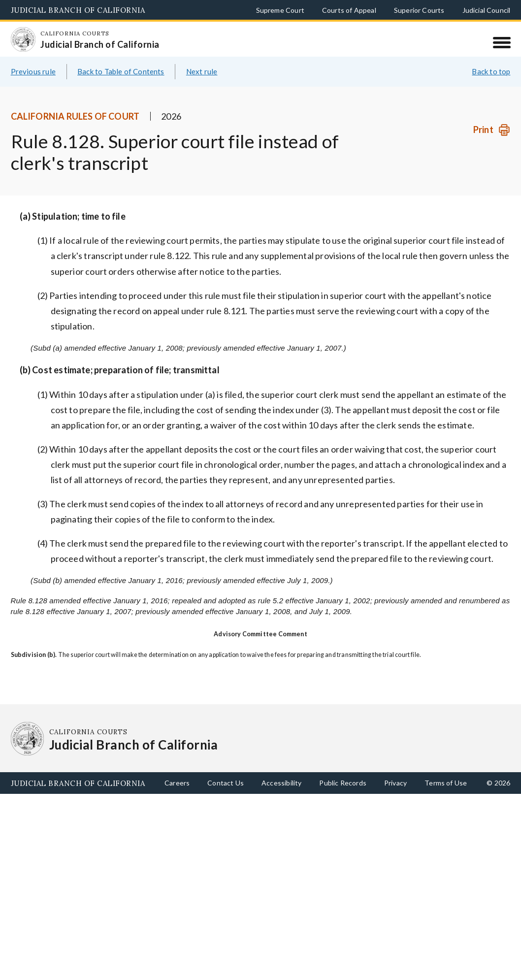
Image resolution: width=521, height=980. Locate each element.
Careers (177, 783)
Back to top (491, 71)
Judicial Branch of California (78, 10)
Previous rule (33, 71)
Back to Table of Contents (121, 71)
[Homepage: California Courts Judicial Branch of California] (23, 39)
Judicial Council (487, 10)
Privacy (395, 783)
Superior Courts (419, 10)
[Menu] (502, 42)
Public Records (343, 783)
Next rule (202, 71)
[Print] (492, 130)
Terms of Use (446, 783)
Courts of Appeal (349, 10)
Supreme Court (280, 10)
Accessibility (281, 783)
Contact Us (226, 783)
